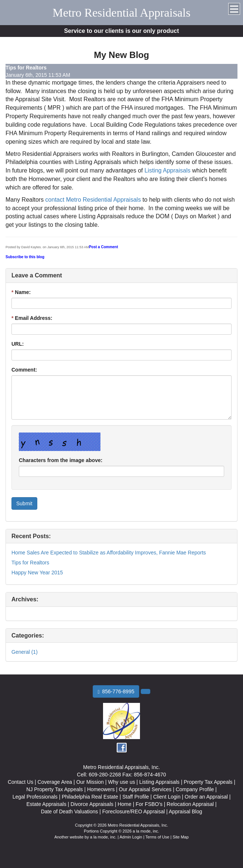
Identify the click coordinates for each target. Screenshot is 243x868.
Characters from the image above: (61, 460)
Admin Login (131, 837)
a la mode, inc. (103, 837)
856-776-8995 (116, 692)
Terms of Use (158, 837)
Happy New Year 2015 (37, 573)
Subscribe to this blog (25, 257)
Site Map (180, 837)
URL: (18, 344)
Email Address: (32, 318)
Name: (21, 292)
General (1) (25, 652)
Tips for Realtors (30, 563)
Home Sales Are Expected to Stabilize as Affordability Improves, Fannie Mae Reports (109, 553)
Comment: (24, 370)
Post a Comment (104, 247)
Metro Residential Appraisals (121, 13)
